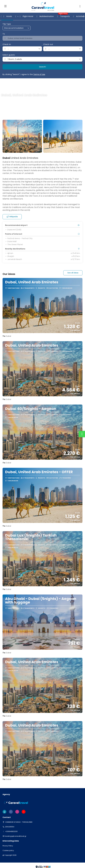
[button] (80, 6)
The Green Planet (14, 244)
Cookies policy (8, 851)
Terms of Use (39, 74)
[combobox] (42, 38)
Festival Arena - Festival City (19, 238)
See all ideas (73, 273)
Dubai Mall (11, 241)
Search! (42, 67)
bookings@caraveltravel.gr (16, 836)
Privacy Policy (8, 846)
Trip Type (7, 24)
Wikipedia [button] (12, 217)
